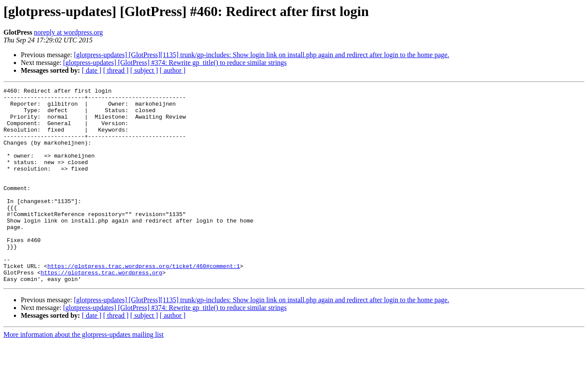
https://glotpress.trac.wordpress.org (102, 310)
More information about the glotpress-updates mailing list (84, 373)
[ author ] (173, 70)
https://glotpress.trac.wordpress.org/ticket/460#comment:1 (144, 302)
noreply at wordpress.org (68, 32)
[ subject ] (144, 70)
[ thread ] (116, 70)
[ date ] (92, 70)
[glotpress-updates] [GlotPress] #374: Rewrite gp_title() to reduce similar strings (175, 63)
